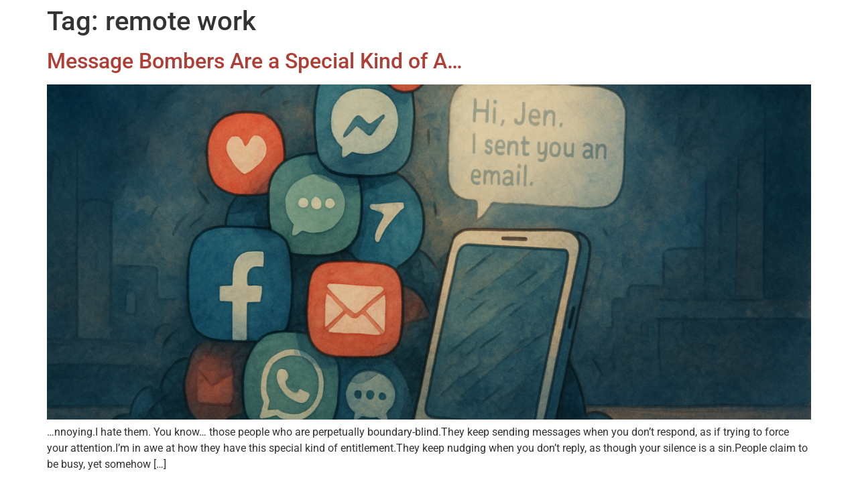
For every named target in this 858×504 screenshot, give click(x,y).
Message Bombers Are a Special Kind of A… (255, 61)
